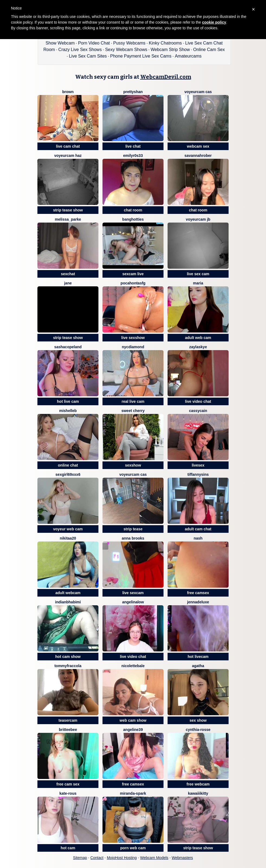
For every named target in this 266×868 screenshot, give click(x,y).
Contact (97, 858)
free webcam (198, 784)
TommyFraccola (68, 666)
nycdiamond (133, 347)
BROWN (68, 92)
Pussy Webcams (129, 43)
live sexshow (133, 338)
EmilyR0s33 (133, 156)
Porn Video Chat (94, 43)
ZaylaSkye (198, 347)
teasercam (68, 720)
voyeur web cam (68, 529)
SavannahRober (198, 156)
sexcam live (133, 274)
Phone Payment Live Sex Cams (141, 56)
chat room (133, 210)
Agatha (198, 666)
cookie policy (214, 22)
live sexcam (133, 593)
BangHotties (133, 219)
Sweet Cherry (133, 411)
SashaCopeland (68, 347)
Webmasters (182, 858)
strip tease (133, 529)
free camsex (198, 593)
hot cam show (68, 657)
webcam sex (198, 146)
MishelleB (68, 411)
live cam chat (68, 146)
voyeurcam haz (68, 156)
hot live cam (68, 401)
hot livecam (198, 657)
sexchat (68, 274)
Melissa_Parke (68, 219)
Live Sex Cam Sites (88, 56)
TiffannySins (198, 474)
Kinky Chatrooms (165, 43)
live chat (133, 146)
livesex (198, 465)
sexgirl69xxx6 (68, 474)
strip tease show (68, 210)
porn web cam (133, 848)
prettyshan (133, 92)
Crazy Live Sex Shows (80, 50)
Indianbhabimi (68, 602)
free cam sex (68, 784)
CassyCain (198, 411)
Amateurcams (188, 56)
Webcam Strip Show (170, 50)
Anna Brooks (133, 538)
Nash (198, 538)
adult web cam (198, 338)
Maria (198, 283)
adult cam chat (198, 529)
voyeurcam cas (198, 92)
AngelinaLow (133, 602)
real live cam (133, 401)
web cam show (133, 720)
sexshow (133, 465)
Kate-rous (68, 793)
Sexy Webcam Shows (126, 50)
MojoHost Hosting (122, 858)
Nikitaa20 (68, 538)
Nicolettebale (133, 666)
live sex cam (198, 274)
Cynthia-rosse (198, 730)
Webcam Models (154, 858)
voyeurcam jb (198, 219)
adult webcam (68, 593)
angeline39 (133, 730)
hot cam (68, 848)
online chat (68, 465)
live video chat (198, 401)
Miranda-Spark (133, 793)
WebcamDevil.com (166, 77)
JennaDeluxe (198, 602)
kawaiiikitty (198, 793)
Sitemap (80, 858)
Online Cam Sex (209, 50)
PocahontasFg (133, 283)
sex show (198, 720)
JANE (68, 283)
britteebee (68, 730)
